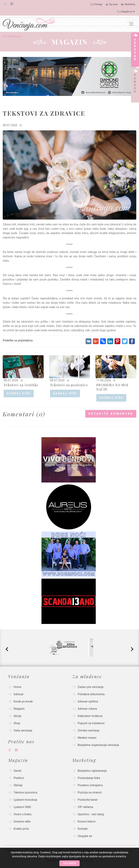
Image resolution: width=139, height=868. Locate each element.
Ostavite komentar (111, 414)
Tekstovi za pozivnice (69, 385)
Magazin (17, 36)
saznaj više (19, 393)
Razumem (69, 863)
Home (6, 36)
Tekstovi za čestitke (21, 385)
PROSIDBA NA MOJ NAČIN (112, 387)
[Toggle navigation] (131, 24)
